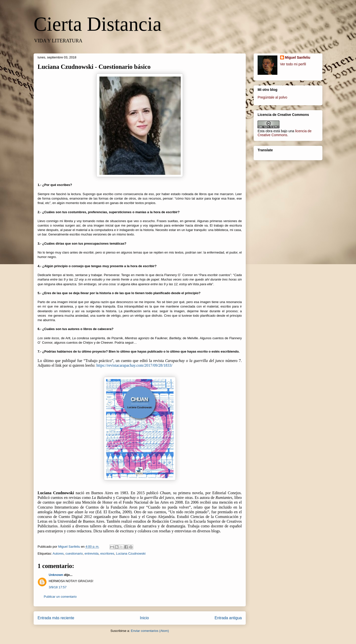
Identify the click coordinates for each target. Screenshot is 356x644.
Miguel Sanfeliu (298, 57)
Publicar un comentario (60, 597)
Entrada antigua (228, 618)
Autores (58, 554)
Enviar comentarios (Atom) (150, 631)
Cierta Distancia (98, 24)
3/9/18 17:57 (58, 587)
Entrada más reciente (56, 618)
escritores (107, 554)
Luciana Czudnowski (131, 554)
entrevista (91, 554)
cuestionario (74, 554)
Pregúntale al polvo (272, 97)
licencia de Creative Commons (285, 133)
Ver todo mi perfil (293, 64)
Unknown (56, 575)
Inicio (144, 618)
